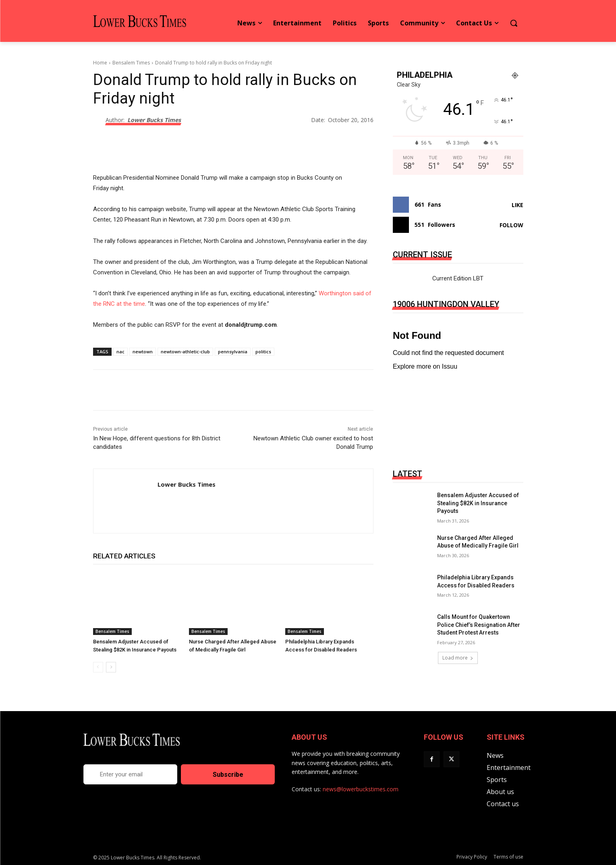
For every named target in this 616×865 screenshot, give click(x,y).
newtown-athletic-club (185, 352)
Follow (511, 225)
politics (263, 352)
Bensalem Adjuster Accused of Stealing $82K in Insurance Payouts (478, 503)
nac (120, 352)
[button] (514, 23)
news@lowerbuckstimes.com (361, 789)
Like (517, 205)
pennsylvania (233, 352)
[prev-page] (98, 667)
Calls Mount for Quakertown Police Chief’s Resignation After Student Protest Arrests (479, 625)
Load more (458, 658)
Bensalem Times (131, 63)
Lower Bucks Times (154, 120)
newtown (143, 352)
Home (100, 63)
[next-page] (111, 667)
